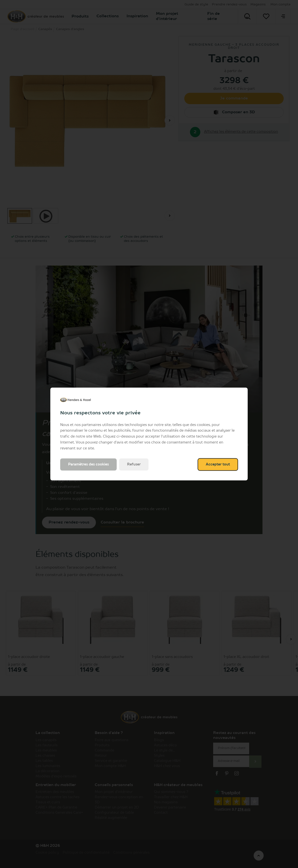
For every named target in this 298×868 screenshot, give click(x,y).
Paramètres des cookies (88, 464)
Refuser (134, 464)
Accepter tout (218, 464)
